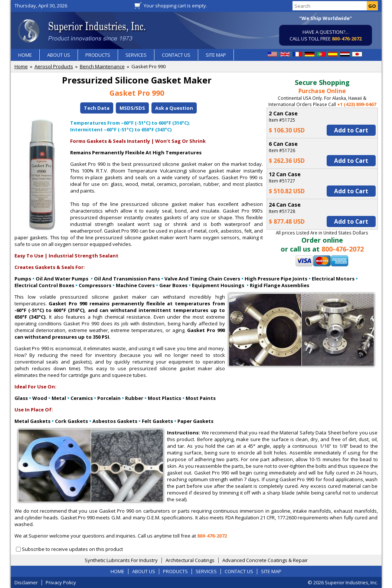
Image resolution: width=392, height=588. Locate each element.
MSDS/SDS (132, 108)
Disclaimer (26, 582)
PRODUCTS (98, 55)
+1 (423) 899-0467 (357, 104)
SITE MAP (216, 55)
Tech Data (97, 108)
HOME (25, 55)
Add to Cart (351, 130)
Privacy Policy (61, 582)
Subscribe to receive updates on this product (72, 549)
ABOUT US (59, 55)
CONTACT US (176, 55)
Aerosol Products (54, 66)
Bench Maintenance (102, 66)
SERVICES (136, 55)
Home (21, 66)
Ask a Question (174, 108)
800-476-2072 (347, 39)
